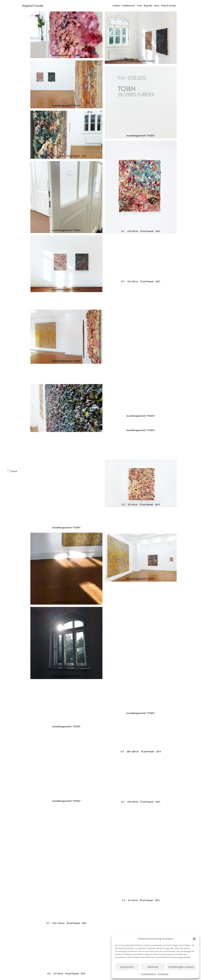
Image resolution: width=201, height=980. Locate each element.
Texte (139, 6)
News (157, 6)
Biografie (148, 6)
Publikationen (129, 6)
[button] (194, 939)
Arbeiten (117, 6)
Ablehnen (153, 967)
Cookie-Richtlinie (149, 974)
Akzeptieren (127, 967)
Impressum (163, 974)
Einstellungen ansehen (181, 967)
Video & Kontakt (168, 6)
